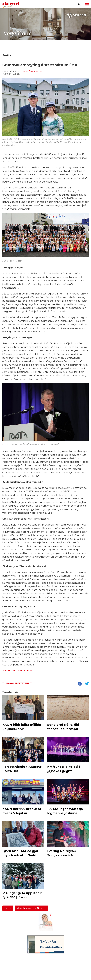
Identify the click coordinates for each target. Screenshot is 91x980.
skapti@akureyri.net (33, 71)
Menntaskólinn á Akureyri (31, 908)
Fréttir (8, 908)
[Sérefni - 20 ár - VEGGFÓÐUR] (45, 30)
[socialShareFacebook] (80, 684)
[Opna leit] (80, 4)
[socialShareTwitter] (87, 684)
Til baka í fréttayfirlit (17, 683)
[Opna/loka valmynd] (87, 4)
